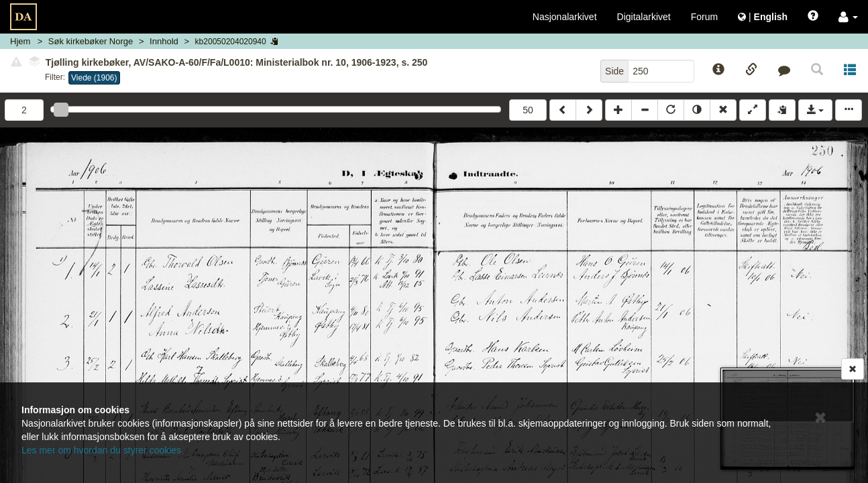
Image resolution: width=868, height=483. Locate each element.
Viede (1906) (94, 78)
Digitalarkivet (644, 17)
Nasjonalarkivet (565, 17)
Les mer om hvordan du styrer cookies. (103, 450)
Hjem (20, 41)
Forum (704, 17)
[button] (848, 17)
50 (528, 110)
